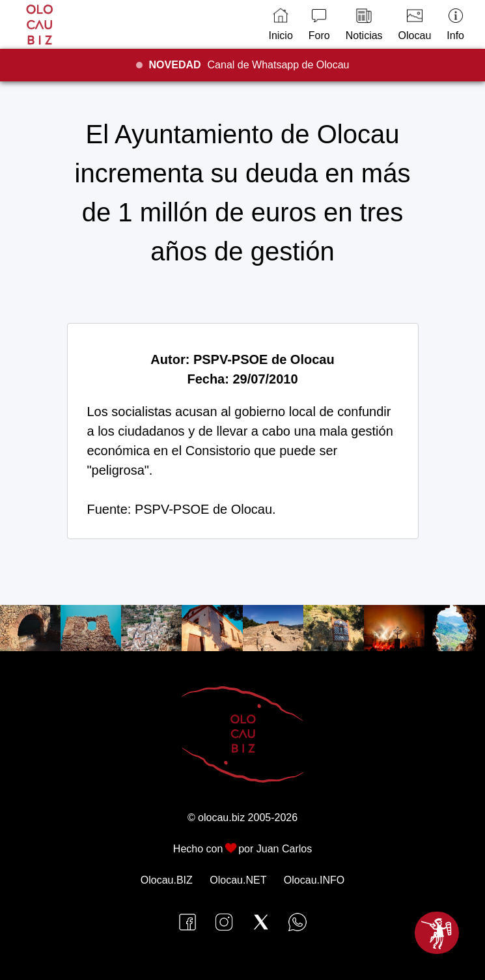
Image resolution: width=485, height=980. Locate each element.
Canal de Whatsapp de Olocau (249, 65)
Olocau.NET (238, 880)
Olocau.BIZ (167, 880)
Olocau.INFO (314, 880)
